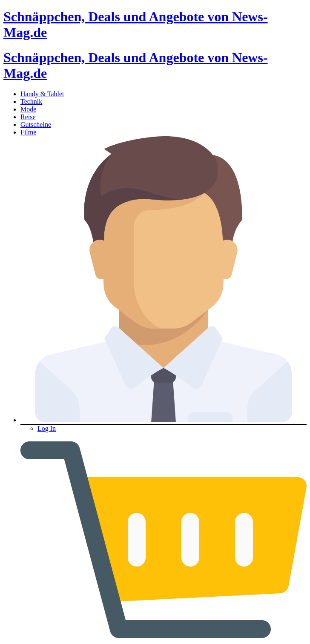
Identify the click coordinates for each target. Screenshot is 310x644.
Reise (28, 117)
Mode (28, 109)
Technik (31, 102)
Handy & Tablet (42, 94)
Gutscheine (36, 125)
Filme (28, 132)
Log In (47, 428)
